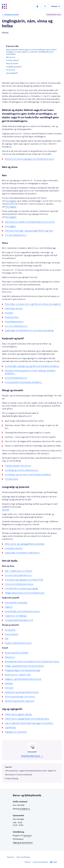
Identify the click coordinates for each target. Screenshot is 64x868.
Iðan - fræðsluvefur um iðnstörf (19, 571)
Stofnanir (28, 862)
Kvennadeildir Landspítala (16, 602)
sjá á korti (27, 835)
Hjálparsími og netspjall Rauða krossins (22, 692)
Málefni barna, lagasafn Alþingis (18, 714)
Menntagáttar (11, 201)
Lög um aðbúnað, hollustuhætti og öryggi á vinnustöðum (29, 723)
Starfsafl (5, 510)
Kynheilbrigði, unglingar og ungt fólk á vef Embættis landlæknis (32, 366)
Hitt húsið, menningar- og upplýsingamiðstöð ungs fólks (29, 231)
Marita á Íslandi (11, 634)
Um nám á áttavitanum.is (16, 235)
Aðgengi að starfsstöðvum (23, 843)
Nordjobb (9, 313)
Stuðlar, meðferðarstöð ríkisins (18, 643)
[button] (37, 6)
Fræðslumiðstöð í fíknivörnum (18, 466)
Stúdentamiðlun (12, 317)
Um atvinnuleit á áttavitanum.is (18, 575)
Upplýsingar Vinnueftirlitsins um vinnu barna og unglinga (29, 330)
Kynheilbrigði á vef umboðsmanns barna (22, 611)
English (55, 862)
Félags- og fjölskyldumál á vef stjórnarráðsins (24, 666)
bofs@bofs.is (25, 809)
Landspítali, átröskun (14, 548)
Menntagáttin (11, 226)
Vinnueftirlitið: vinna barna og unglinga (21, 588)
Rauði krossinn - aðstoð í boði (18, 675)
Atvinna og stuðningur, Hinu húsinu (20, 696)
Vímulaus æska (11, 479)
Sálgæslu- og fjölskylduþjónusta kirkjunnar (23, 679)
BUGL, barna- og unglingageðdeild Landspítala (25, 544)
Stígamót (9, 607)
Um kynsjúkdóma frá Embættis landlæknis (24, 382)
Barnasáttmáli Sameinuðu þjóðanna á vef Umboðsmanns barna (32, 661)
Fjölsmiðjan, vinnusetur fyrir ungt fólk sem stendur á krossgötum (33, 304)
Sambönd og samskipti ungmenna (19, 701)
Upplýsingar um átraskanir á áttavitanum (22, 553)
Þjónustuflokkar (23, 857)
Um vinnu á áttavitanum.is (16, 326)
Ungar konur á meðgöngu (16, 616)
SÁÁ (7, 639)
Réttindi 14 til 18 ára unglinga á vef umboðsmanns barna (29, 159)
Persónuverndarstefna (40, 862)
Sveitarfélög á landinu (14, 322)
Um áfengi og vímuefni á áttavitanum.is (22, 470)
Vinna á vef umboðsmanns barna (19, 584)
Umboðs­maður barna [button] (32, 756)
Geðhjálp (9, 683)
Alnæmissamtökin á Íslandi (17, 653)
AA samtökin (10, 630)
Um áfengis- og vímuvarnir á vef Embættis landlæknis (28, 474)
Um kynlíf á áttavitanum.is (16, 378)
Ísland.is (11, 857)
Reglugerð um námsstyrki (16, 732)
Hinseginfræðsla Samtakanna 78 (19, 620)
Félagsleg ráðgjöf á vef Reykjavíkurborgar (23, 670)
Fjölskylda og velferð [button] (10, 14)
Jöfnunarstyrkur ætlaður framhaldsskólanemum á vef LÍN (30, 222)
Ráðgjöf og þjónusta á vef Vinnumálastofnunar (25, 593)
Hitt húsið (9, 688)
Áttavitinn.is (10, 657)
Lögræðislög (10, 727)
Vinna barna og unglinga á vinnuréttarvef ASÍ (24, 580)
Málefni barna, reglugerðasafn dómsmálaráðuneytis (27, 719)
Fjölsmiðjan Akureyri (14, 308)
